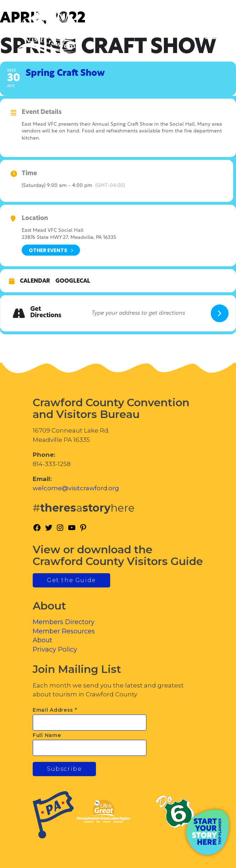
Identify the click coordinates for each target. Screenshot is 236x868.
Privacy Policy (55, 649)
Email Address (55, 710)
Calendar (35, 281)
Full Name (47, 735)
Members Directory (64, 622)
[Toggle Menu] (211, 36)
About (42, 640)
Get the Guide (71, 580)
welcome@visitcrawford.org (76, 488)
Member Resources (64, 631)
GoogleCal (73, 281)
